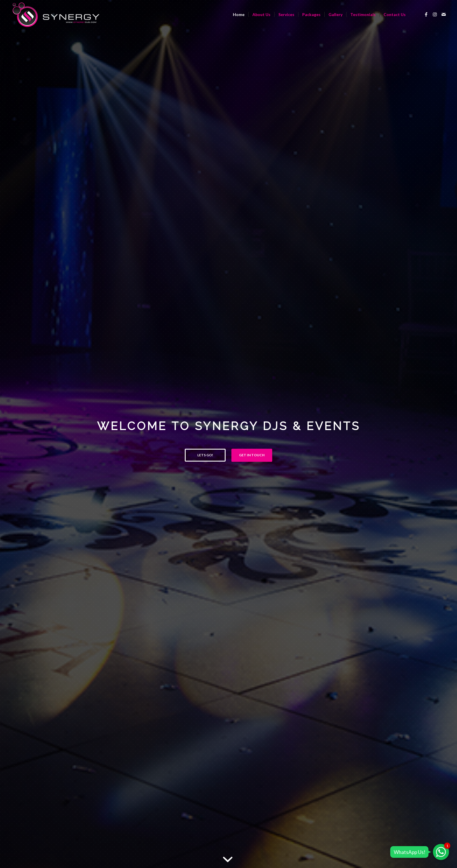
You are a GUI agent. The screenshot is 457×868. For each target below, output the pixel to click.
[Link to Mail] (444, 14)
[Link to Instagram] (435, 14)
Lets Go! (205, 455)
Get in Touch (252, 455)
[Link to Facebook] (426, 14)
